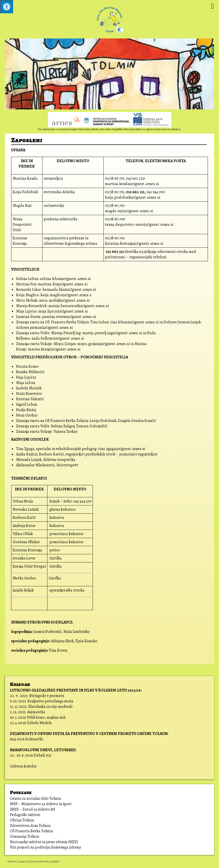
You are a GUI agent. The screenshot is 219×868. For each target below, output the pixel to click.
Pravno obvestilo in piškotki (45, 861)
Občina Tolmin (22, 820)
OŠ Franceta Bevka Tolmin (31, 831)
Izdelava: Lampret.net (19, 861)
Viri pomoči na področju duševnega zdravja (46, 847)
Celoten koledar (23, 766)
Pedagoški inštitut (25, 815)
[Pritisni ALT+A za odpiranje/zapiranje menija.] (7, 7)
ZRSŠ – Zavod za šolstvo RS (32, 809)
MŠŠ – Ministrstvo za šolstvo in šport (41, 804)
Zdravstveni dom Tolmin (30, 826)
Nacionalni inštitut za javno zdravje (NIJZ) (44, 842)
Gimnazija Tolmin (24, 836)
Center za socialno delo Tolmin (35, 799)
